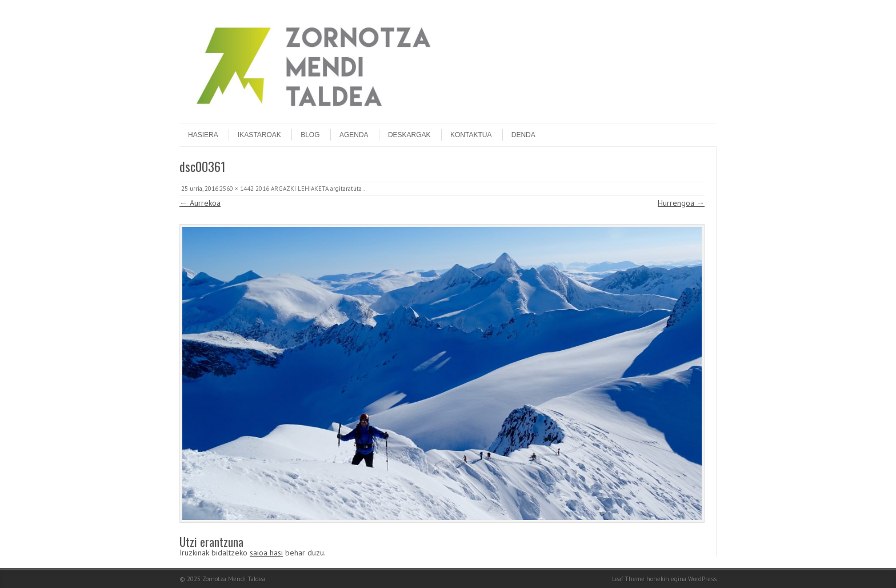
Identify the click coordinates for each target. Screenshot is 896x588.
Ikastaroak (259, 135)
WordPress (702, 579)
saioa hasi (266, 553)
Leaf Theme (628, 579)
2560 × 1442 (237, 189)
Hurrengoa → (681, 203)
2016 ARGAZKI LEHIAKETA (292, 189)
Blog (310, 135)
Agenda (354, 135)
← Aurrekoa (200, 203)
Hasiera (203, 135)
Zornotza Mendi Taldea (234, 579)
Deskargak (409, 135)
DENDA (523, 135)
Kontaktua (471, 135)
